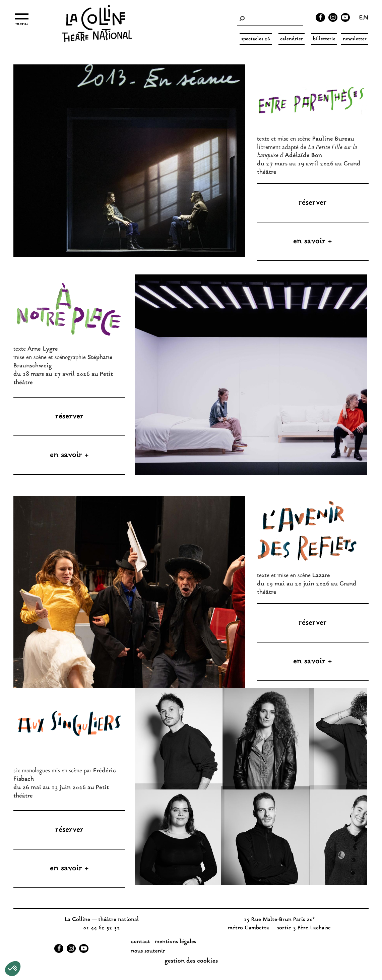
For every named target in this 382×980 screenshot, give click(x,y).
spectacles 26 (256, 39)
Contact (141, 942)
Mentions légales (175, 942)
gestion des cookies (191, 961)
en (364, 18)
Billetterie (324, 39)
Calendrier (292, 39)
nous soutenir (148, 951)
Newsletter (355, 39)
